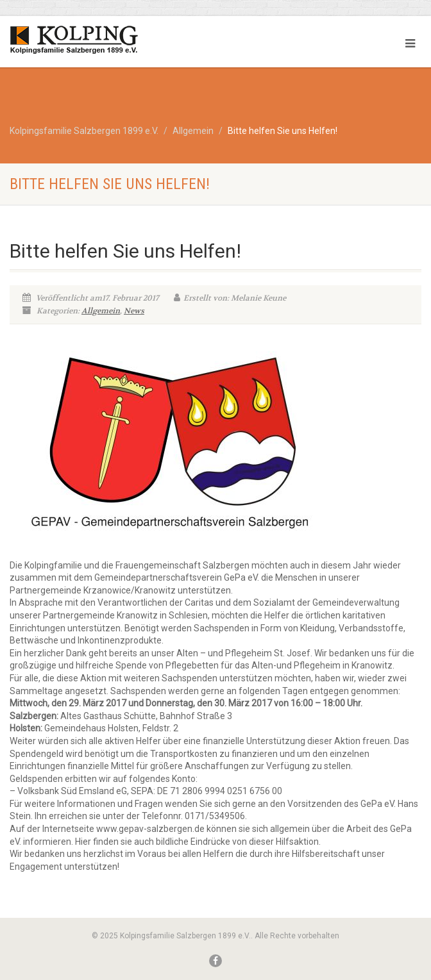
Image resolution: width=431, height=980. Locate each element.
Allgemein (101, 311)
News (134, 311)
